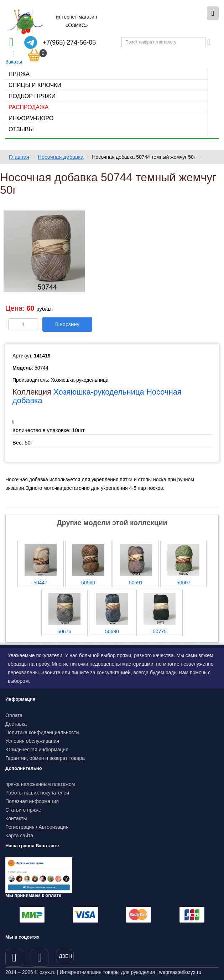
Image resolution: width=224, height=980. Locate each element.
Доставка (16, 724)
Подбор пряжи (32, 96)
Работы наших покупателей (37, 793)
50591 (136, 583)
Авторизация (54, 827)
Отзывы (21, 129)
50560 (88, 583)
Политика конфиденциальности (42, 732)
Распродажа (28, 107)
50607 (184, 583)
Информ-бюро (31, 118)
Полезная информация (32, 801)
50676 (64, 631)
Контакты (16, 818)
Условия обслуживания (32, 741)
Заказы (14, 58)
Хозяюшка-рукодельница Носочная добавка (97, 396)
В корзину (67, 324)
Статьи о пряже (23, 810)
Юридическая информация (37, 750)
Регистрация (20, 827)
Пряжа (19, 74)
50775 (160, 631)
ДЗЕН (65, 956)
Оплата (14, 715)
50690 (112, 631)
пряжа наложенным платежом (40, 784)
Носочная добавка (61, 157)
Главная (19, 157)
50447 (40, 583)
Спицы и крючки (35, 85)
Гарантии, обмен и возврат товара (45, 758)
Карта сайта (19, 836)
